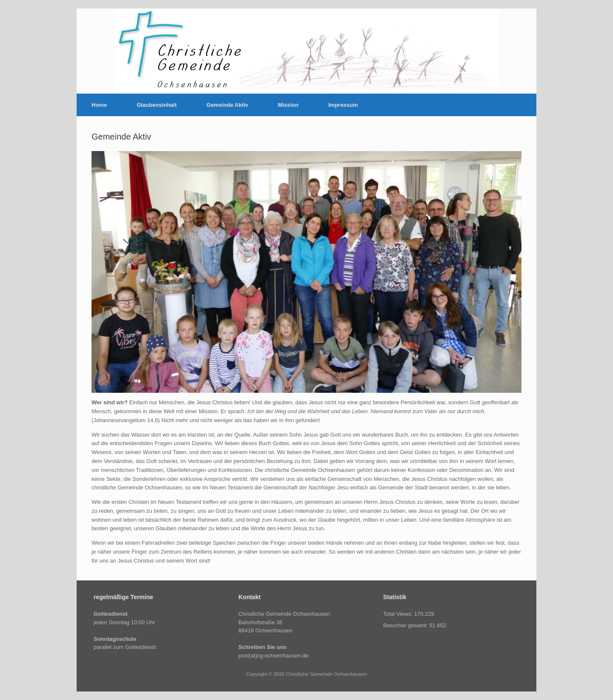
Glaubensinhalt (157, 105)
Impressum (343, 105)
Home (99, 105)
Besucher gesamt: (406, 625)
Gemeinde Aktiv (227, 105)
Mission (288, 105)
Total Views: (399, 614)
